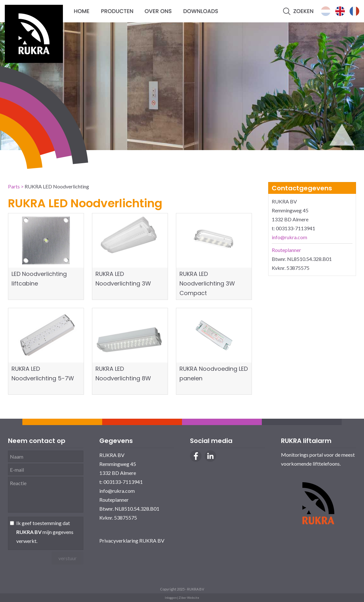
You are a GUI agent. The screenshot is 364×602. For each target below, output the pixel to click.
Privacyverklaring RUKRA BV (132, 541)
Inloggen (171, 598)
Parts (14, 186)
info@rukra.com (289, 237)
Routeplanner (286, 250)
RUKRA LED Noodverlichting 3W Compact (207, 283)
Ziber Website (189, 598)
